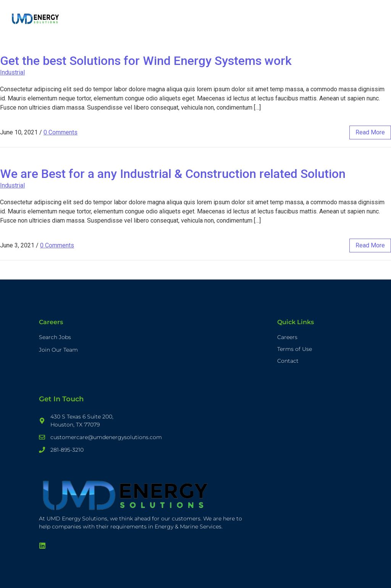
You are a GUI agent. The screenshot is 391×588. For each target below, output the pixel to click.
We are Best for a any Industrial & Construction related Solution (173, 174)
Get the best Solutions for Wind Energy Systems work (146, 61)
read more (370, 132)
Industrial (12, 72)
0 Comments (61, 132)
